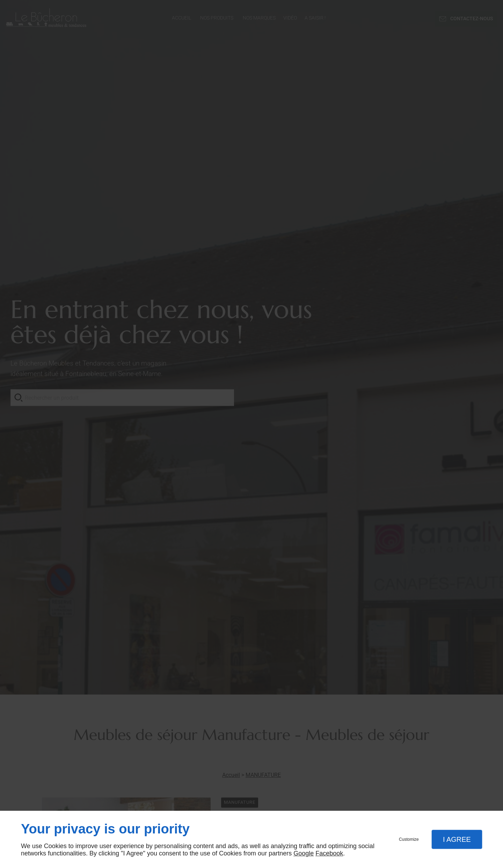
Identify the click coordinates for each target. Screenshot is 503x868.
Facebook (329, 853)
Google (304, 853)
